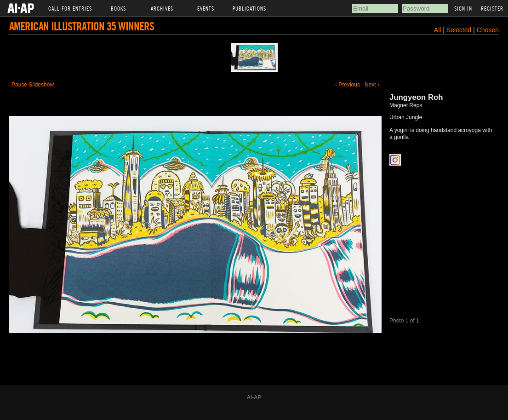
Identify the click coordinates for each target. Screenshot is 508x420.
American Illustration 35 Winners (82, 26)
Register (492, 8)
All (438, 30)
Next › (372, 85)
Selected (460, 30)
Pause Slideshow (33, 85)
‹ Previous (348, 85)
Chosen (488, 30)
